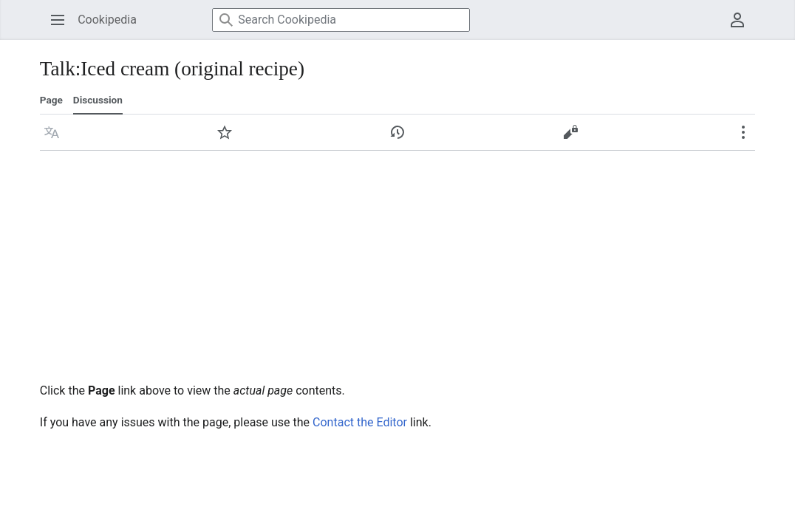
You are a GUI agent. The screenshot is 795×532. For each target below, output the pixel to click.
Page (51, 100)
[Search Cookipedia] (341, 20)
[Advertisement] (397, 262)
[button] (52, 132)
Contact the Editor (360, 422)
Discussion (98, 100)
